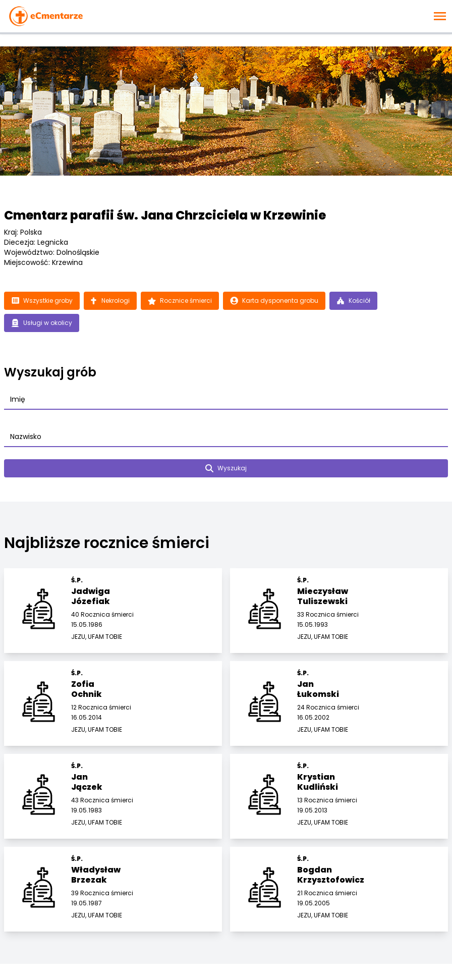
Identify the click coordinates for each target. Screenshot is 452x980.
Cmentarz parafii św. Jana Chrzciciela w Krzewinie (165, 215)
